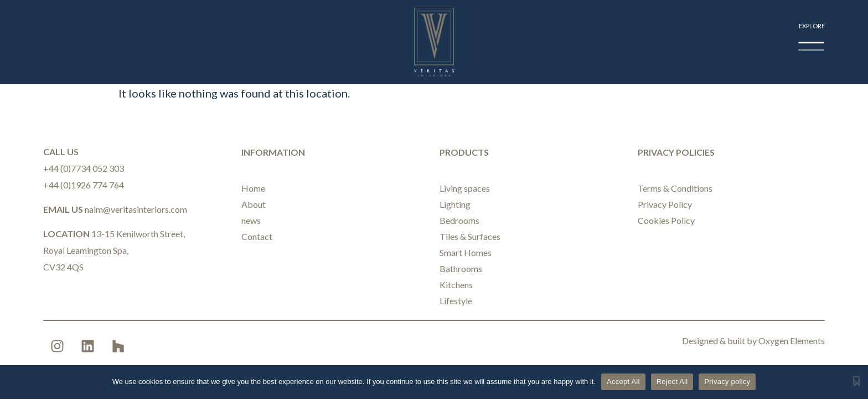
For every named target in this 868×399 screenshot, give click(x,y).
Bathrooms (461, 268)
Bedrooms (459, 220)
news (251, 220)
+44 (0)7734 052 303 (84, 168)
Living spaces (465, 188)
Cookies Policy (666, 220)
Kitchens (456, 285)
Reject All (672, 382)
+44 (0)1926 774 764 (84, 185)
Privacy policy (727, 382)
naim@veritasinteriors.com (136, 209)
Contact (257, 236)
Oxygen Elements (792, 341)
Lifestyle (456, 301)
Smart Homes (466, 252)
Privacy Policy (665, 204)
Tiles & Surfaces (470, 236)
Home (253, 188)
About (254, 204)
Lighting (455, 204)
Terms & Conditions (675, 188)
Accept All (623, 382)
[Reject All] (856, 380)
